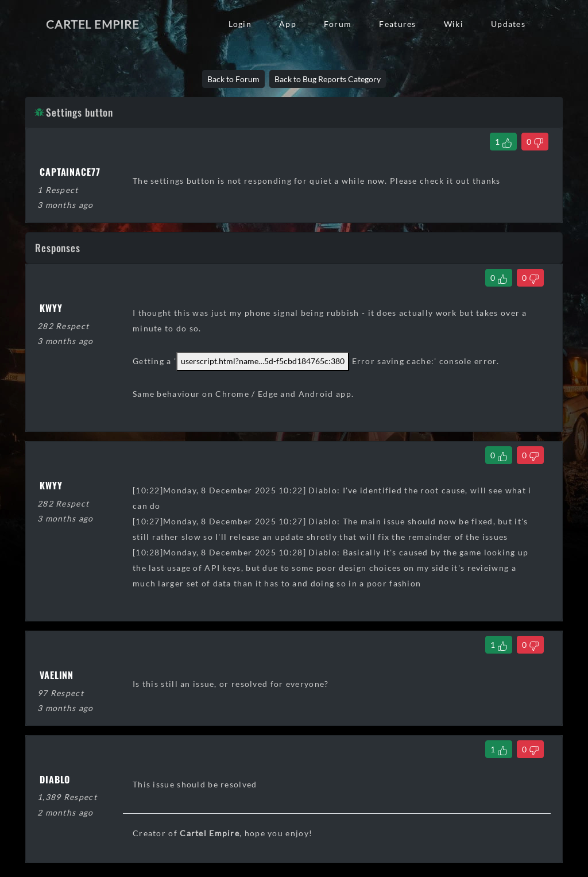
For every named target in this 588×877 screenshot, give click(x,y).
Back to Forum (233, 79)
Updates (508, 24)
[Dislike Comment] (530, 278)
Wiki (454, 24)
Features (397, 24)
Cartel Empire (92, 24)
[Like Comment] (499, 278)
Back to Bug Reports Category (328, 79)
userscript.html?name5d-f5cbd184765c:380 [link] (263, 361)
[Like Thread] (503, 142)
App (288, 24)
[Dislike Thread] (535, 142)
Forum (338, 24)
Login (240, 24)
